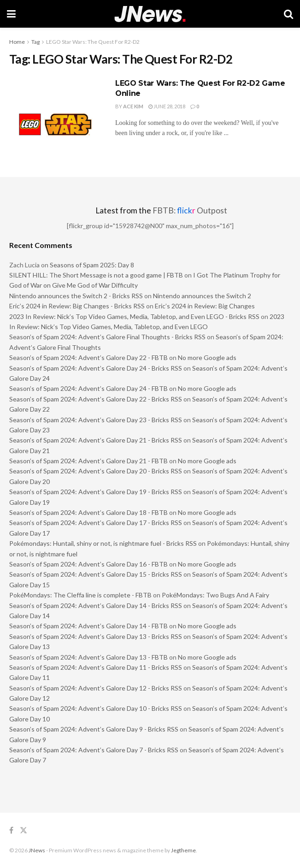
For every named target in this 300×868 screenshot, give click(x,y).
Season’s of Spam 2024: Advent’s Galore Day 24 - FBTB (88, 388)
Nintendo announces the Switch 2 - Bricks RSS (76, 296)
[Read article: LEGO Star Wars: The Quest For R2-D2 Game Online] (55, 111)
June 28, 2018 (167, 106)
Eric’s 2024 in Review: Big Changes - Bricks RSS (77, 306)
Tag (35, 42)
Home (17, 42)
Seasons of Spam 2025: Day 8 (92, 265)
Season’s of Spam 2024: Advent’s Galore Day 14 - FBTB (88, 626)
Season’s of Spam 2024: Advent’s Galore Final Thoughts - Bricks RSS (107, 337)
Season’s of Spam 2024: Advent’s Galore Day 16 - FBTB (88, 564)
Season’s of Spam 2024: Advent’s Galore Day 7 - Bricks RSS (94, 750)
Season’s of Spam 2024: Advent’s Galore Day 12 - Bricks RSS (96, 688)
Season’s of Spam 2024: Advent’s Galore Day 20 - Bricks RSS (96, 471)
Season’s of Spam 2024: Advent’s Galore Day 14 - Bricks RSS (96, 605)
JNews (37, 850)
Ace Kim (133, 106)
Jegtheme (183, 850)
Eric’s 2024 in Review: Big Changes (205, 306)
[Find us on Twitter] (24, 830)
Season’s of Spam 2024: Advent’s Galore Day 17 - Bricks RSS (96, 523)
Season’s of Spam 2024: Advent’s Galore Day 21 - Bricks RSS (96, 440)
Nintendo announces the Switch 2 (202, 296)
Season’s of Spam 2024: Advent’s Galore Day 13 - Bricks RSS (96, 636)
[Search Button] (288, 14)
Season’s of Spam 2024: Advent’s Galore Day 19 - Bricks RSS (96, 492)
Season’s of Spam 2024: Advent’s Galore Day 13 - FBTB (88, 657)
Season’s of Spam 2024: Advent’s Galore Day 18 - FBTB (88, 512)
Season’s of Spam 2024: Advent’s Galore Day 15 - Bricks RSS (96, 574)
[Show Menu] (11, 14)
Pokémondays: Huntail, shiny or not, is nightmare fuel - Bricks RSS (103, 543)
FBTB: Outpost (190, 210)
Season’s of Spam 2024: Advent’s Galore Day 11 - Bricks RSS (96, 667)
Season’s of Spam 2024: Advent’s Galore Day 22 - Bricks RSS (96, 399)
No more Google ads (207, 357)
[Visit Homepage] (150, 14)
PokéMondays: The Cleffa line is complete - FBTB (80, 595)
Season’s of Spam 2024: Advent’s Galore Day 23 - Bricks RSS (96, 420)
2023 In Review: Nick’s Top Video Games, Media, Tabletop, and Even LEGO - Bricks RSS (134, 316)
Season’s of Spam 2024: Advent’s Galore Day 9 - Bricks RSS (94, 729)
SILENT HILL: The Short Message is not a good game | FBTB (96, 275)
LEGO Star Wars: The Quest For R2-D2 (93, 42)
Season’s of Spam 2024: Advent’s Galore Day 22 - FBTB (88, 357)
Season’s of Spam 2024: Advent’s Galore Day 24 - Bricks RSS (96, 368)
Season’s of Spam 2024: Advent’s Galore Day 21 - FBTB (88, 461)
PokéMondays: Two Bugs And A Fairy (215, 595)
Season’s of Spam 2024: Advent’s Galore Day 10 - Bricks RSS (96, 708)
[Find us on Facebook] (11, 830)
